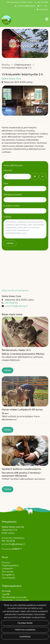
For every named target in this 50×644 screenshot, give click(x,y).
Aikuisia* (8, 170)
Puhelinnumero (12, 206)
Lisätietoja (25, 637)
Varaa (8, 370)
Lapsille (6, 594)
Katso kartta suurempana (15, 290)
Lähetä (10, 243)
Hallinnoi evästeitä (25, 630)
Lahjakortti (7, 569)
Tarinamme (7, 572)
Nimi (6, 184)
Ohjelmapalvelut (23, 65)
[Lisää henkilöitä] (35, 176)
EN (46, 6)
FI (41, 6)
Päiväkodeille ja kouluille (14, 597)
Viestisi (7, 217)
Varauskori (44, 10)
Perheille (6, 591)
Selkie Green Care (11, 79)
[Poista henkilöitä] (43, 176)
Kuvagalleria (8, 575)
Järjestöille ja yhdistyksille (15, 600)
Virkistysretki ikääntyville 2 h (17, 68)
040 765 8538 (43, 2)
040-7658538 (11, 303)
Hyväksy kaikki (25, 623)
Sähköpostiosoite (13, 195)
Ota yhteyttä (8, 578)
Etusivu (6, 65)
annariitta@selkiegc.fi (26, 6)
